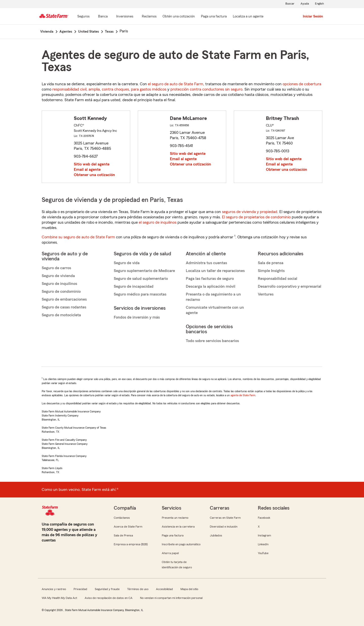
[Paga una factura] (214, 17)
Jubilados (216, 535)
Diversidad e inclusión (224, 527)
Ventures (266, 294)
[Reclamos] (149, 17)
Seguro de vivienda (58, 276)
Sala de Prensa (123, 535)
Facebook (264, 518)
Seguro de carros (56, 268)
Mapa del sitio (189, 589)
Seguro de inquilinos (59, 284)
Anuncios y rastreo (54, 589)
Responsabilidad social (278, 279)
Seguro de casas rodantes (64, 307)
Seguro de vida (127, 263)
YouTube (263, 553)
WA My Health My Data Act (59, 598)
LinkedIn (263, 544)
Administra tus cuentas (206, 263)
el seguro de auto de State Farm (176, 84)
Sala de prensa (271, 263)
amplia (94, 89)
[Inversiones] (125, 17)
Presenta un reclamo (175, 518)
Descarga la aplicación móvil (211, 286)
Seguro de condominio (61, 291)
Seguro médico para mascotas (140, 294)
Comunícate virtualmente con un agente (215, 310)
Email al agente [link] (87, 170)
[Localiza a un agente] (248, 17)
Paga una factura (173, 535)
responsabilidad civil (69, 89)
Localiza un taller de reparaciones (215, 271)
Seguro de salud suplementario (141, 279)
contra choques (115, 89)
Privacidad (80, 589)
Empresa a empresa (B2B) (131, 544)
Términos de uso (138, 589)
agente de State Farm (243, 395)
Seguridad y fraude (107, 589)
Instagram (264, 535)
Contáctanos (122, 518)
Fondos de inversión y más (137, 317)
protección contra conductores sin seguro (206, 89)
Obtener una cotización (94, 175)
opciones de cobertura (302, 84)
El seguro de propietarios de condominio (256, 217)
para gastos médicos (149, 89)
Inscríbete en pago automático (181, 544)
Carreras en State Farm (225, 518)
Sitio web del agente (92, 164)
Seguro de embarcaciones (64, 299)
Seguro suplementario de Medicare (144, 271)
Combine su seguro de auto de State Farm (78, 237)
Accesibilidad (164, 589)
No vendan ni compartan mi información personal (171, 598)
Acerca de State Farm (128, 527)
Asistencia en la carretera (178, 527)
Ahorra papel (170, 553)
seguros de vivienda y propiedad (250, 212)
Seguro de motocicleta (61, 315)
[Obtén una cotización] (179, 17)
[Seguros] (83, 17)
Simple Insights (271, 271)
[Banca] (103, 17)
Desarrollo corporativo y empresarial (290, 286)
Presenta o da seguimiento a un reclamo (213, 297)
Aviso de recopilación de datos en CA (109, 598)
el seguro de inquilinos (158, 222)
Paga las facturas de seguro (210, 279)
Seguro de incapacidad (134, 286)
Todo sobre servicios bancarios (212, 341)
